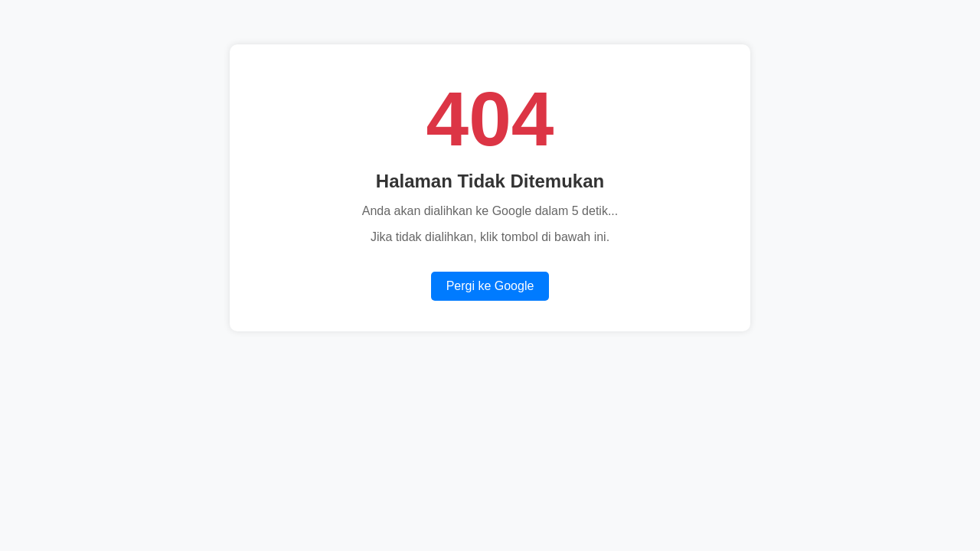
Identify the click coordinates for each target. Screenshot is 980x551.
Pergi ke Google (490, 286)
